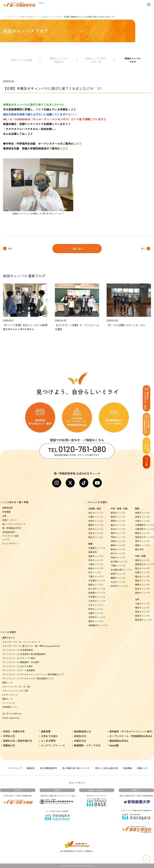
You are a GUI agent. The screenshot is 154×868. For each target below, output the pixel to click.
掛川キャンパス (118, 553)
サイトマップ (15, 768)
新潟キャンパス (118, 513)
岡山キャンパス (142, 568)
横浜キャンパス (96, 621)
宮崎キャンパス (142, 616)
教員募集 (128, 768)
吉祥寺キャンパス (97, 617)
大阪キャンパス (142, 521)
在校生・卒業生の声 (14, 731)
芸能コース (8, 682)
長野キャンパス (118, 521)
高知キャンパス (142, 593)
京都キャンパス (142, 513)
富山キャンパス (118, 525)
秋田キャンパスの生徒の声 (59, 60)
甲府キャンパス (118, 537)
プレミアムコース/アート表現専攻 (19, 670)
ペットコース (9, 703)
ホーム (6, 17)
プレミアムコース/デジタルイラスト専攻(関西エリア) (28, 678)
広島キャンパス (142, 572)
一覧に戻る (77, 248)
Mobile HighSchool (11, 718)
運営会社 (31, 768)
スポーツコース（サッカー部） (17, 687)
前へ (11, 248)
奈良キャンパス (142, 517)
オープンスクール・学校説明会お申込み (131, 736)
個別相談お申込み (119, 741)
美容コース (8, 699)
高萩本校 (93, 552)
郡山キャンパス (96, 537)
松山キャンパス (142, 589)
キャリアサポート (11, 544)
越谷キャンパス (96, 568)
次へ (143, 248)
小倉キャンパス (142, 604)
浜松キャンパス (118, 557)
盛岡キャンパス (96, 525)
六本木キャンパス (97, 601)
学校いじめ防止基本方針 (107, 768)
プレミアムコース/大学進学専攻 (18, 650)
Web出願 (114, 745)
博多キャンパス (142, 608)
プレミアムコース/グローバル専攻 (19, 658)
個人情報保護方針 (49, 768)
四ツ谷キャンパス (97, 589)
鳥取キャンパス (142, 560)
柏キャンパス (95, 572)
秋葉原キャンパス (97, 593)
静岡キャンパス (118, 545)
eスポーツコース (10, 695)
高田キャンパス (118, 517)
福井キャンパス (118, 533)
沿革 (4, 516)
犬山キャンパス (118, 582)
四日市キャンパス (119, 586)
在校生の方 (80, 736)
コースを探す (9, 632)
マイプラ (6, 540)
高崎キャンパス (96, 556)
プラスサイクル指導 (10, 536)
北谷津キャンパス (97, 580)
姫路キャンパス (142, 545)
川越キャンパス (96, 564)
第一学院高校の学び (12, 528)
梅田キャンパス (142, 533)
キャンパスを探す (19, 17)
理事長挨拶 (8, 508)
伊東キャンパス (118, 541)
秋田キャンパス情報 (22, 60)
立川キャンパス (96, 605)
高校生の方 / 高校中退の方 (18, 741)
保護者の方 (9, 745)
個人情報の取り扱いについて (76, 768)
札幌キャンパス (96, 517)
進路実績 (46, 731)
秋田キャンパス (34, 17)
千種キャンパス (118, 566)
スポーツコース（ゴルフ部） (16, 691)
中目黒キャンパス (97, 597)
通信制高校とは (82, 731)
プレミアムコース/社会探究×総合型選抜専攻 (24, 654)
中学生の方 (9, 736)
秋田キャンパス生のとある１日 (96, 60)
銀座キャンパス (96, 585)
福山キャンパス (142, 576)
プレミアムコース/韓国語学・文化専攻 (21, 662)
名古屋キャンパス (119, 561)
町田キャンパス (96, 609)
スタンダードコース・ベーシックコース (21, 642)
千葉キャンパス (96, 576)
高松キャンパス (142, 580)
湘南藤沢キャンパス (98, 625)
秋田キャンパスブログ (52, 17)
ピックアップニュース (53, 745)
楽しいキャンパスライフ (14, 524)
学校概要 (6, 512)
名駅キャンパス (118, 574)
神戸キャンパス (142, 541)
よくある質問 (48, 741)
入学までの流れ (49, 736)
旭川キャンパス (96, 513)
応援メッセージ (10, 520)
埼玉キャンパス (96, 560)
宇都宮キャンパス (97, 548)
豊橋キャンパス (118, 578)
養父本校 (139, 549)
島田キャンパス (118, 549)
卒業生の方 (80, 741)
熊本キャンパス (142, 612)
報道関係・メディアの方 (87, 745)
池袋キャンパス (96, 613)
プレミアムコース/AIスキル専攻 (17, 666)
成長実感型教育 (9, 532)
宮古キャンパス (96, 529)
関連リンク (142, 768)
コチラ (77, 143)
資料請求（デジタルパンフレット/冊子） (132, 731)
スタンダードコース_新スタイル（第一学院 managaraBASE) (31, 646)
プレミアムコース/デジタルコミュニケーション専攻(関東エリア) (33, 674)
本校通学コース (10, 707)
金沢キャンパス (118, 529)
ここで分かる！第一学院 (15, 502)
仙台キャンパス (96, 533)
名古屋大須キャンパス (121, 570)
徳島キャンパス (142, 585)
